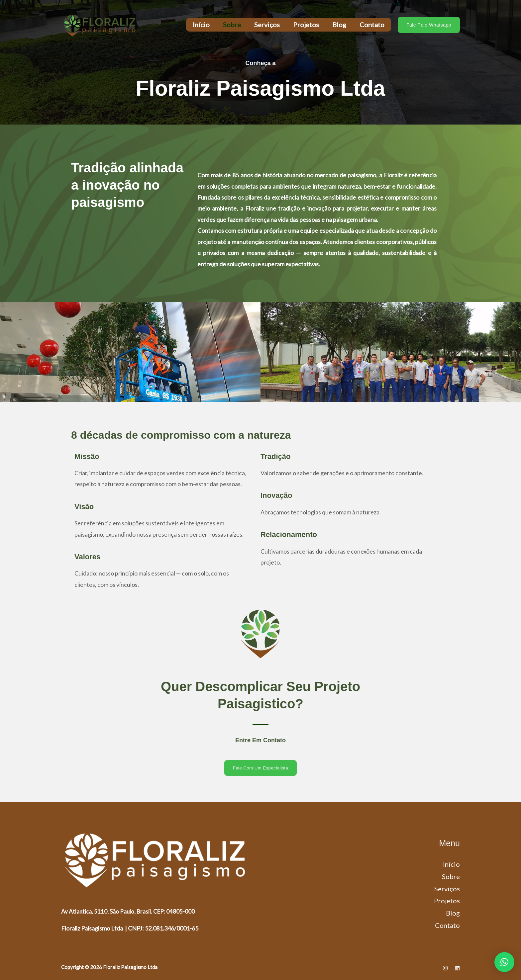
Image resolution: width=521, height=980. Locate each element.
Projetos (306, 25)
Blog (339, 25)
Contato (372, 25)
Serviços (267, 25)
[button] (429, 25)
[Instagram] (445, 968)
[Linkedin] (457, 968)
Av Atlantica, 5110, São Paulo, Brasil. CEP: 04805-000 (129, 911)
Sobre (232, 25)
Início (201, 25)
